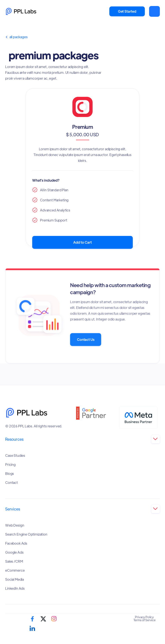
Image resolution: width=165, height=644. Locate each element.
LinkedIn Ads (15, 588)
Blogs (10, 474)
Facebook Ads (16, 543)
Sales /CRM (14, 561)
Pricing (10, 465)
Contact (11, 483)
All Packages (16, 37)
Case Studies (15, 456)
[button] (154, 11)
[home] (21, 11)
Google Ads (14, 552)
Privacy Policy (144, 617)
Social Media (15, 579)
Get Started (127, 11)
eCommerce (15, 570)
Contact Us (86, 339)
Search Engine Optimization (26, 534)
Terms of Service (144, 620)
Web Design (15, 525)
